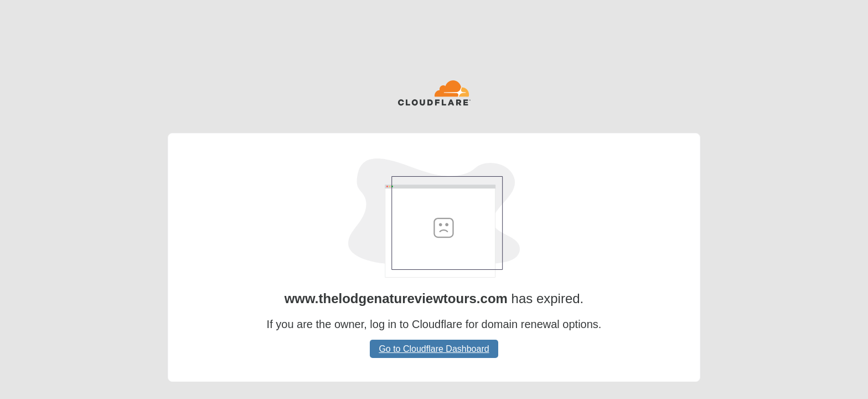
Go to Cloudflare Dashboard (434, 349)
